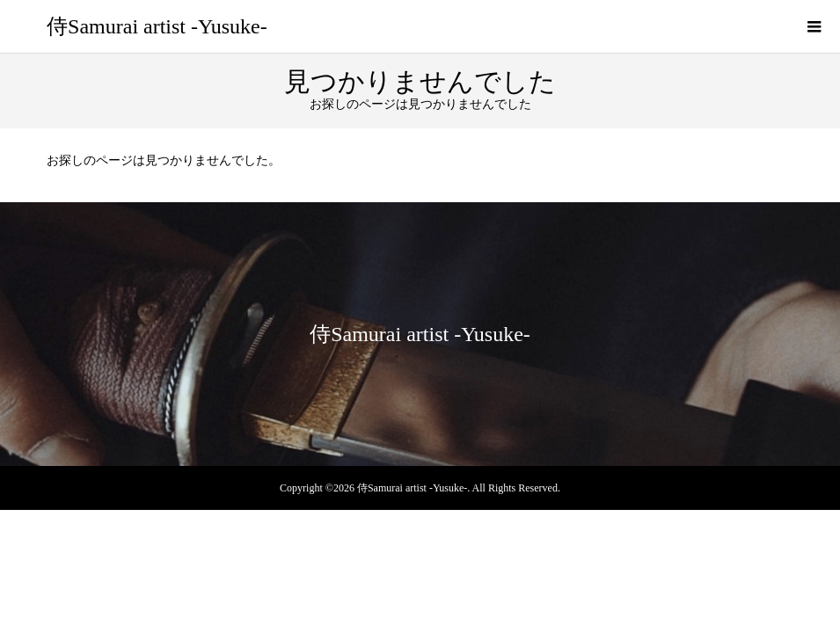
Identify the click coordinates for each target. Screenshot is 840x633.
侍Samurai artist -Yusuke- (157, 26)
